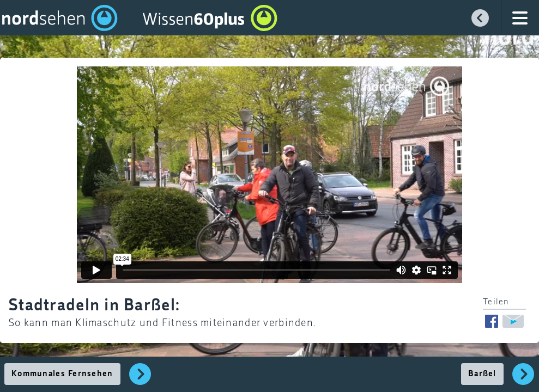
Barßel (482, 374)
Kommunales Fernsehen (62, 374)
